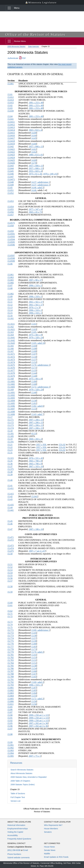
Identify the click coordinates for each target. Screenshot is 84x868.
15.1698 (11, 412)
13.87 (34, 688)
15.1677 (11, 370)
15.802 (11, 690)
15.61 (10, 605)
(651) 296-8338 (14, 850)
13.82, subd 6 (37, 406)
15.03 (10, 108)
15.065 (11, 280)
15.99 (10, 742)
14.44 (34, 135)
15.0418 (11, 141)
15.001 (11, 84)
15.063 (11, 277)
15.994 (11, 753)
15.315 (11, 458)
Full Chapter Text (18, 797)
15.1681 (11, 381)
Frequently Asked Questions (19, 839)
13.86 (34, 381)
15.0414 (11, 130)
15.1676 (11, 368)
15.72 (10, 616)
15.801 (11, 688)
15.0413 (11, 127)
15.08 (10, 288)
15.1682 (11, 384)
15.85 (10, 707)
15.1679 (11, 376)
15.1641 (11, 338)
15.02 (10, 105)
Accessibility (13, 835)
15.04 (10, 116)
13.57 (34, 638)
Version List (15, 801)
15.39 (10, 475)
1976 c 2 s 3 (34, 307)
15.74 (10, 625)
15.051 (11, 190)
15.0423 (11, 155)
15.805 (11, 699)
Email (25, 850)
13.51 (34, 663)
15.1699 (11, 414)
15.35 (10, 461)
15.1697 (11, 409)
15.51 (10, 564)
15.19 (10, 439)
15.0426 (11, 163)
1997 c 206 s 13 (36, 420)
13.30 (34, 401)
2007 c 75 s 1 (35, 756)
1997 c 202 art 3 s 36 (38, 723)
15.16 (10, 316)
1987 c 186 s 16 (36, 529)
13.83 (34, 647)
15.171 (11, 420)
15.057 (11, 215)
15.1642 (11, 340)
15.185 (11, 436)
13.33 (34, 409)
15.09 (10, 296)
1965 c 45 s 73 (35, 212)
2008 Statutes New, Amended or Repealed (29, 777)
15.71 (10, 614)
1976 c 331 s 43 (36, 458)
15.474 (11, 548)
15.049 (11, 185)
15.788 (11, 674)
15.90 (10, 715)
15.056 (11, 212)
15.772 (11, 633)
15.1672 (11, 357)
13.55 (34, 696)
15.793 (11, 685)
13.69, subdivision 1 (40, 630)
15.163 (11, 332)
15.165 (11, 346)
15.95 (10, 723)
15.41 (10, 486)
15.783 (11, 660)
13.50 (34, 701)
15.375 (11, 469)
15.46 (10, 524)
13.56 (34, 704)
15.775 (11, 641)
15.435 (11, 505)
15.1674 (11, 362)
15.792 (11, 682)
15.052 (11, 193)
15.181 (11, 434)
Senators (48, 832)
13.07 (34, 354)
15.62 (10, 611)
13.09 (34, 351)
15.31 (10, 453)
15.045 (11, 171)
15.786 (11, 668)
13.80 (34, 644)
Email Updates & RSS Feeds (56, 857)
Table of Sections (18, 793)
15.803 (11, 693)
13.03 (34, 329)
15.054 (11, 207)
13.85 (34, 690)
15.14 (10, 310)
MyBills (47, 854)
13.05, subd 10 (38, 343)
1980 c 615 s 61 (36, 155)
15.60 (10, 603)
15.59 (10, 592)
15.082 (11, 294)
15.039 (11, 111)
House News (49, 847)
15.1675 (11, 365)
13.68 (34, 384)
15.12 (10, 305)
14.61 (34, 149)
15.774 (11, 638)
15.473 (11, 546)
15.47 (10, 529)
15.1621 (11, 329)
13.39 (34, 641)
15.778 (11, 649)
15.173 (11, 425)
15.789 (11, 677)
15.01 (10, 94)
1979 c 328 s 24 (36, 338)
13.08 (34, 349)
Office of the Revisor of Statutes (35, 34)
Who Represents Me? (53, 825)
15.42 (10, 496)
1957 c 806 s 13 (36, 147)
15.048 (11, 182)
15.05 (10, 188)
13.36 (34, 636)
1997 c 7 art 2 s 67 (37, 551)
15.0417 (11, 138)
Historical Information (16, 825)
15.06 (10, 264)
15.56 (10, 578)
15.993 (11, 750)
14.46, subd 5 (37, 188)
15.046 (11, 174)
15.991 (11, 745)
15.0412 (11, 125)
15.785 (11, 666)
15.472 (11, 540)
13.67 (34, 674)
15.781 (11, 655)
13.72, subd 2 (37, 699)
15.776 (11, 644)
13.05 (34, 332)
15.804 (11, 696)
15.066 (11, 283)
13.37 (34, 360)
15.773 (11, 636)
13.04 (34, 346)
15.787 (11, 671)
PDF (23, 58)
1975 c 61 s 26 (35, 174)
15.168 (11, 379)
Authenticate (13, 58)
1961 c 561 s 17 (36, 302)
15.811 (11, 704)
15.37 (10, 466)
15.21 (10, 445)
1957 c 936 (41, 445)
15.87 (10, 712)
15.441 (11, 510)
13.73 (34, 649)
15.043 (11, 166)
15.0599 (11, 261)
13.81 (34, 403)
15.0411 (11, 122)
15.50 (10, 554)
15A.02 (62, 445)
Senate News (50, 850)
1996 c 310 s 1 (35, 285)
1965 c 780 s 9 (35, 461)
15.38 (10, 472)
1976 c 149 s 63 (50, 174)
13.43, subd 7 (37, 414)
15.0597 (11, 256)
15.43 (10, 499)
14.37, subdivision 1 (40, 182)
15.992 (11, 748)
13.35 (34, 370)
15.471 (11, 537)
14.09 (34, 133)
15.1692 (11, 395)
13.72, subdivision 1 (40, 387)
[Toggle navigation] (9, 8)
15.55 (10, 575)
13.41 (34, 655)
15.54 (10, 573)
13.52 (34, 362)
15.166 (11, 349)
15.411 (11, 488)
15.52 (10, 567)
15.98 (10, 734)
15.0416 (11, 135)
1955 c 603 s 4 (35, 171)
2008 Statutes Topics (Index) (23, 785)
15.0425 (11, 160)
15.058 (11, 226)
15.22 (10, 447)
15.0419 (11, 144)
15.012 (11, 97)
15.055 (11, 209)
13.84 (34, 693)
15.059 (11, 231)
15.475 (11, 551)
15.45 (10, 521)
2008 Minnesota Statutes (16, 46)
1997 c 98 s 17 (35, 280)
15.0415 (11, 133)
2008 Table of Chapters (20, 781)
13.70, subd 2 (37, 652)
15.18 (10, 431)
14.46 (34, 190)
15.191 (11, 442)
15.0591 (11, 234)
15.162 (11, 327)
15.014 (11, 100)
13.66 (34, 671)
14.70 (34, 163)
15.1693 (11, 398)
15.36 (10, 464)
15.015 (11, 103)
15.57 (10, 581)
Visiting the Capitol (15, 832)
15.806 (11, 701)
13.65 (34, 677)
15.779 (11, 652)
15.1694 (11, 401)
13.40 (34, 376)
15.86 (10, 710)
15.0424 (11, 158)
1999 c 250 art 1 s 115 (39, 715)
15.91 (10, 718)
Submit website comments (19, 858)
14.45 (34, 138)
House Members (51, 829)
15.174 (11, 428)
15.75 (10, 627)
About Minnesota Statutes (21, 773)
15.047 (11, 177)
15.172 (11, 423)
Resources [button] (16, 763)
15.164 (11, 335)
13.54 (34, 668)
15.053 (11, 201)
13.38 (34, 666)
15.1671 (11, 354)
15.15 (10, 313)
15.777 (11, 647)
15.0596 (11, 245)
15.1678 (11, 373)
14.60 (34, 144)
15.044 (11, 168)
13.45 (34, 633)
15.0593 (11, 237)
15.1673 (11, 360)
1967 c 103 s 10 (36, 466)
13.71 (34, 368)
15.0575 (11, 223)
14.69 (34, 160)
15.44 (10, 507)
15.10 (10, 299)
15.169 (11, 390)
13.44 (34, 373)
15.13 (10, 307)
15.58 (10, 586)
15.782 (11, 657)
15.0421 (11, 149)
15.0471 (11, 179)
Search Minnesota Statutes (22, 770)
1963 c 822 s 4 (35, 130)
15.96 (10, 726)
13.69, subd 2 (37, 682)
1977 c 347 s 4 (35, 209)
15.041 (11, 119)
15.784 (11, 663)
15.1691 (11, 392)
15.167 (11, 351)
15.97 (10, 729)
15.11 (10, 302)
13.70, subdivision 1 (40, 365)
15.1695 (11, 403)
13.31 (34, 660)
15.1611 (11, 324)
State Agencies (34, 46)
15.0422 (11, 152)
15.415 (11, 494)
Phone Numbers (14, 854)
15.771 (11, 630)
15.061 (11, 275)
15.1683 (11, 387)
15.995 (11, 756)
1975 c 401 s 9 (35, 335)
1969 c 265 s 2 (35, 439)
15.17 (10, 417)
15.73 (10, 622)
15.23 (10, 450)
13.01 (34, 324)
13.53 (34, 657)
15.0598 (11, 258)
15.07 (10, 285)
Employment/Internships (18, 829)
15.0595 (11, 242)
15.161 (11, 318)
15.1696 (11, 406)
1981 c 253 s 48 (36, 103)
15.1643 (11, 343)
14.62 (34, 152)
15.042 (11, 147)
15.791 (11, 679)
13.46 (34, 392)
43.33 (34, 434)
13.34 (34, 357)
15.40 (10, 480)
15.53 (10, 570)
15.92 (10, 721)
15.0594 (11, 239)
